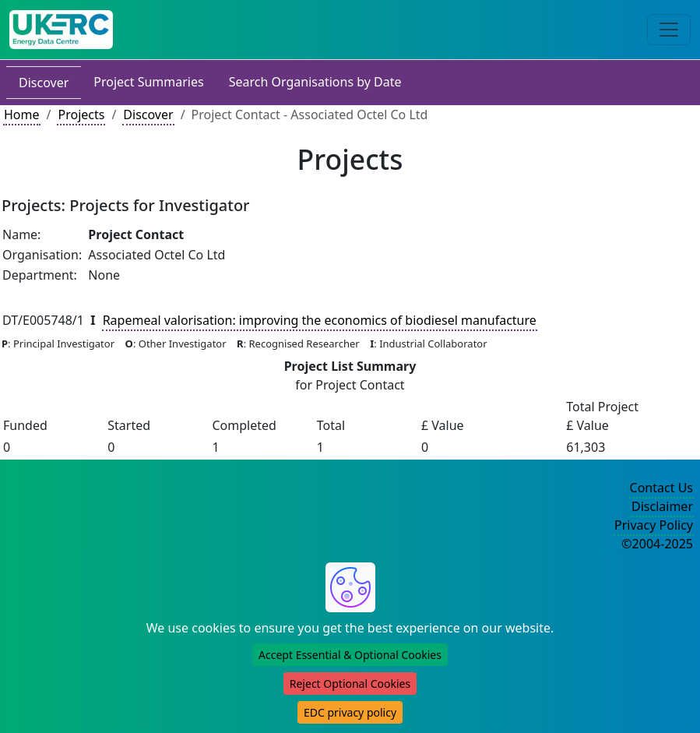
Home (22, 115)
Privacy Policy (654, 525)
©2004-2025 (657, 544)
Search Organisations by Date (315, 82)
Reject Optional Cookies (350, 684)
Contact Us (661, 488)
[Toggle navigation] (669, 30)
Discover (44, 83)
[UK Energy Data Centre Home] (61, 30)
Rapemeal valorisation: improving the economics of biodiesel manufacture (320, 320)
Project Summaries (148, 82)
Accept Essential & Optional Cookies (350, 655)
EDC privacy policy (350, 712)
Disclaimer (662, 506)
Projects (81, 115)
